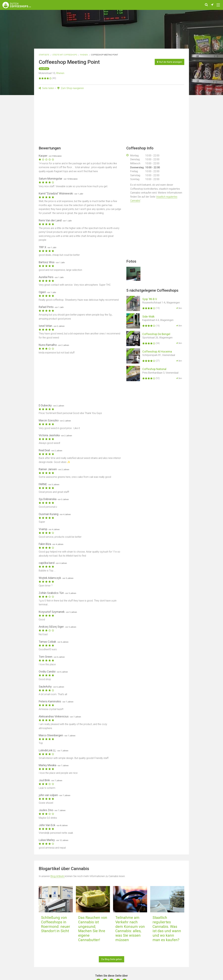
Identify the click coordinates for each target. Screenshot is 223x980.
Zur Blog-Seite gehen (111, 959)
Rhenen (84, 55)
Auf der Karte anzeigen (169, 62)
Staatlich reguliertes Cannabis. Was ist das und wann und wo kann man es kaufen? (167, 929)
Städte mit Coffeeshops (65, 55)
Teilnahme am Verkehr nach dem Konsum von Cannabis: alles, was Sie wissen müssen (130, 929)
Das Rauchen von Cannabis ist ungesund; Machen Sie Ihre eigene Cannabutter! (93, 929)
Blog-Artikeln (58, 876)
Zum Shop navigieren (70, 88)
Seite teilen (46, 88)
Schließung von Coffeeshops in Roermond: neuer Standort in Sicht (56, 924)
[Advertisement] (111, 119)
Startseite (44, 55)
